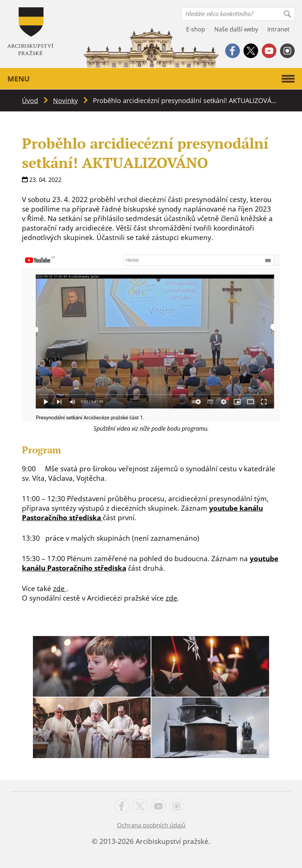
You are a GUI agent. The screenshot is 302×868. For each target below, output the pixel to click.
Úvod (30, 100)
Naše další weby (236, 29)
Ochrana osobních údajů (151, 825)
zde (60, 589)
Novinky (65, 100)
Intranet (278, 29)
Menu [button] (151, 79)
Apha (30, 31)
